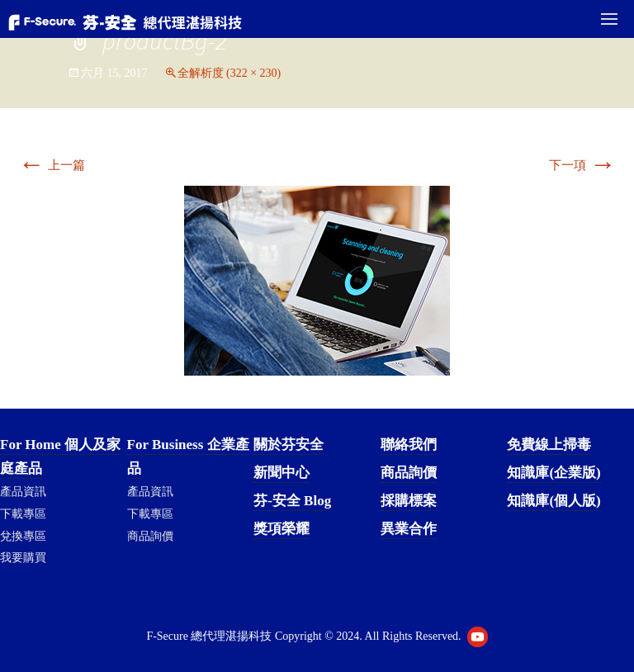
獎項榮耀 (282, 529)
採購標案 (409, 501)
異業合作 (409, 529)
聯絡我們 (409, 445)
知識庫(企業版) (554, 473)
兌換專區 (23, 536)
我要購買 (23, 558)
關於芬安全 (289, 445)
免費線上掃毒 (549, 445)
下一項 (582, 165)
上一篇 (52, 165)
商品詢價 (150, 536)
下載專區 (23, 514)
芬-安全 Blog (292, 501)
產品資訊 (23, 492)
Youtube (478, 637)
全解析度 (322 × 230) (229, 73)
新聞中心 (282, 473)
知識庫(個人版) (554, 501)
